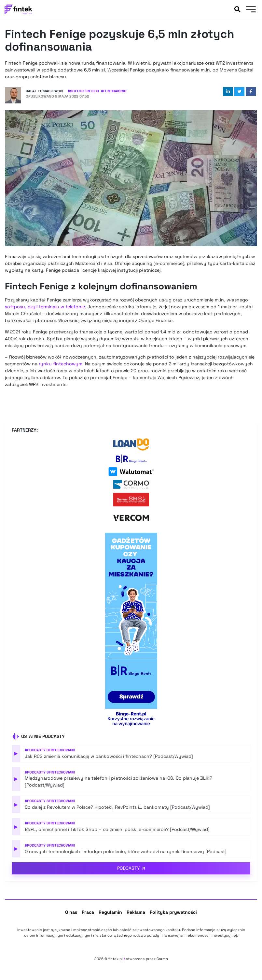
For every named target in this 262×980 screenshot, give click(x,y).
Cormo (162, 959)
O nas (71, 912)
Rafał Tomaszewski (44, 91)
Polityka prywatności (173, 912)
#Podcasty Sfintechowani (50, 750)
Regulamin (110, 912)
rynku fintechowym (61, 364)
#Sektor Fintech (83, 91)
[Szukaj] (237, 9)
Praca (88, 912)
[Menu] (250, 10)
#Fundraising (114, 91)
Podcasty (129, 868)
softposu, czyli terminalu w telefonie (45, 307)
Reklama (136, 912)
